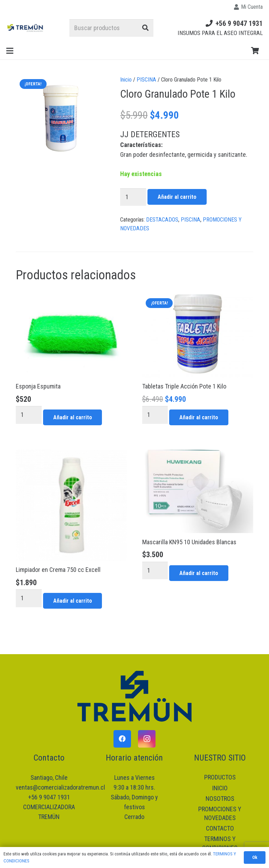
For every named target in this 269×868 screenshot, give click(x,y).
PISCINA (146, 80)
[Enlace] (26, 28)
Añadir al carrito (177, 197)
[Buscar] (145, 28)
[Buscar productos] (111, 28)
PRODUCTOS (220, 777)
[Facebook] (122, 739)
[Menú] (10, 51)
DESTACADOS (162, 220)
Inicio (126, 80)
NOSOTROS (220, 799)
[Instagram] (147, 739)
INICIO (220, 788)
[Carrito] (255, 51)
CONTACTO (220, 828)
